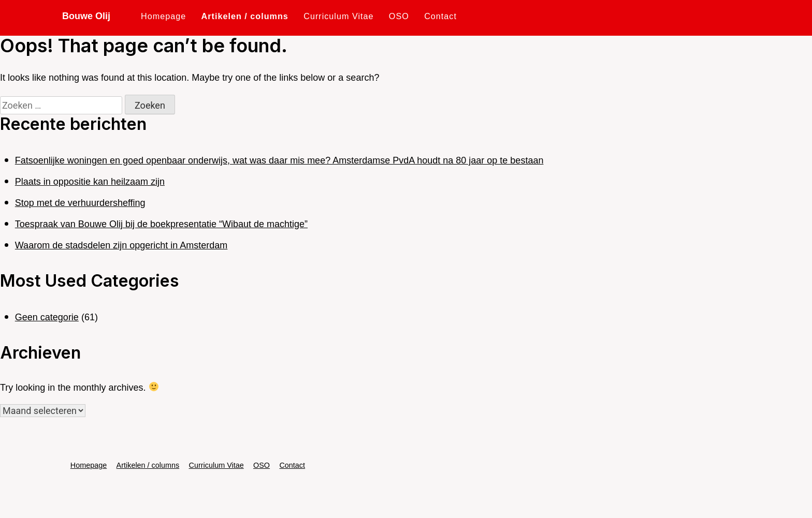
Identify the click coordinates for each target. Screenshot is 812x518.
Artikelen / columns (245, 16)
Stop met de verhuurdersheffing (80, 203)
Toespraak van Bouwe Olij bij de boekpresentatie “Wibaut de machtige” (161, 224)
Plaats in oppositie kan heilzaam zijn (90, 182)
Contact (440, 16)
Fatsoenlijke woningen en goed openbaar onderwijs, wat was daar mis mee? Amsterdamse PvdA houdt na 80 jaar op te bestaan (279, 160)
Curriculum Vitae (338, 16)
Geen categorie (47, 317)
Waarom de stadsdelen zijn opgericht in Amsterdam (121, 245)
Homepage (163, 16)
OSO (399, 16)
